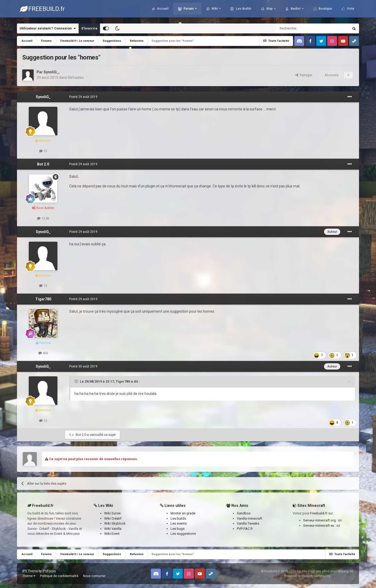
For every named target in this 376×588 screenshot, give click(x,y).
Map (269, 10)
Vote (350, 10)
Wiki (215, 10)
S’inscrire (89, 28)
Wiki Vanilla (113, 529)
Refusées (76, 78)
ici (340, 520)
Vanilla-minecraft (249, 518)
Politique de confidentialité (59, 576)
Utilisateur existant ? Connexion (48, 28)
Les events (179, 523)
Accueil (162, 10)
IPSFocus (49, 571)
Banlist (296, 10)
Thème (29, 576)
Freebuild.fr (319, 513)
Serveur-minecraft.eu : (320, 525)
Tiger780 (43, 299)
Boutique (325, 10)
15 (43, 151)
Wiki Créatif (113, 518)
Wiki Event (112, 534)
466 (43, 353)
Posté (83, 97)
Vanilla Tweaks (248, 523)
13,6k (43, 218)
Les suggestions (183, 534)
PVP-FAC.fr (245, 529)
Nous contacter (94, 576)
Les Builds (243, 10)
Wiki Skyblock (115, 523)
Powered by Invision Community (307, 576)
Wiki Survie (112, 513)
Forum (189, 10)
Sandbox (244, 513)
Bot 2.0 (43, 164)
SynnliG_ (51, 72)
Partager (304, 75)
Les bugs (178, 529)
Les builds (178, 518)
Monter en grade (183, 513)
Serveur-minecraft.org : (321, 520)
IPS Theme (30, 571)
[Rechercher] (301, 28)
